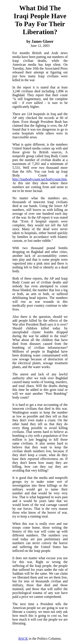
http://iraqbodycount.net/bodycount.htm (40, 179)
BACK (23, 639)
